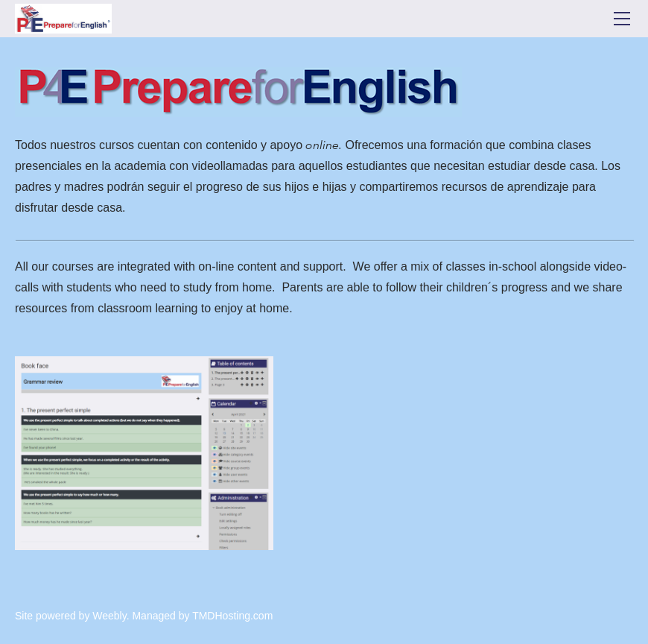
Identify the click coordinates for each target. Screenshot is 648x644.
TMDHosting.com (232, 616)
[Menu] (622, 19)
